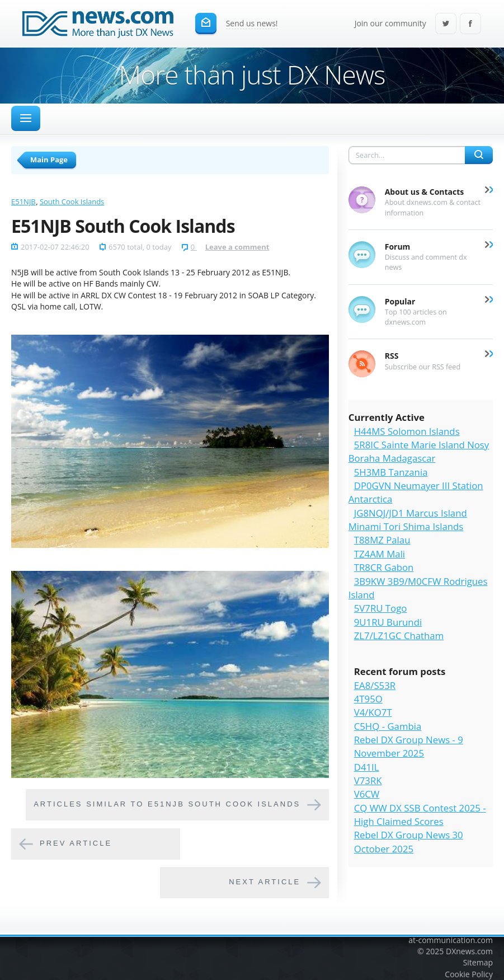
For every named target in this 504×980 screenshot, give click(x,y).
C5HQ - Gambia (388, 726)
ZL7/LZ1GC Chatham (399, 636)
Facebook (470, 24)
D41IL (367, 767)
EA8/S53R (375, 685)
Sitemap (478, 962)
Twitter (446, 24)
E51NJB (23, 201)
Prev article (76, 843)
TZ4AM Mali (380, 554)
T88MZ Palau (382, 540)
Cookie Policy (469, 974)
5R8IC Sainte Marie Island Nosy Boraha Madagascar (419, 451)
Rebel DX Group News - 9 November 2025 (409, 746)
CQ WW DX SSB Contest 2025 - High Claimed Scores (420, 815)
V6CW (367, 794)
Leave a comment (237, 247)
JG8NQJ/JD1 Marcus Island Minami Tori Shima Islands (408, 520)
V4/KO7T (373, 712)
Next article (265, 882)
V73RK (368, 780)
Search (479, 155)
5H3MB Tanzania (391, 472)
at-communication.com (451, 940)
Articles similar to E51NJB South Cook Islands (167, 804)
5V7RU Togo (381, 608)
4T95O (368, 699)
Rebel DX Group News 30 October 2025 (409, 841)
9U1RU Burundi (388, 622)
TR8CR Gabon (384, 567)
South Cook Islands (72, 201)
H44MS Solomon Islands (407, 431)
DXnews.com (469, 951)
